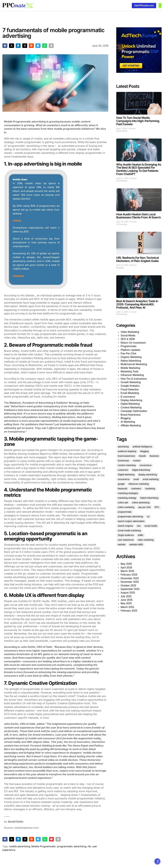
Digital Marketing (130, 404)
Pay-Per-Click (128, 353)
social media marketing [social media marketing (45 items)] (129, 531)
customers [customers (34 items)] (123, 470)
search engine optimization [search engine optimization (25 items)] (131, 521)
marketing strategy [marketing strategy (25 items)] (127, 498)
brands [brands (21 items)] (142, 456)
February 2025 (129, 611)
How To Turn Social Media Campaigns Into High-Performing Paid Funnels (138, 121)
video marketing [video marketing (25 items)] (146, 540)
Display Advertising (131, 400)
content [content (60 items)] (137, 461)
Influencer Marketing (132, 375)
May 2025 (126, 603)
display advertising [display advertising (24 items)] (148, 475)
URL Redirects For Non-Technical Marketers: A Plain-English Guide (138, 259)
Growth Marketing (131, 382)
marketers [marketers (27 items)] (136, 489)
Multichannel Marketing (134, 364)
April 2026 (126, 568)
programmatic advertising (72, 846)
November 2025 (130, 582)
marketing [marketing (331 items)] (150, 489)
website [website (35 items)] (122, 544)
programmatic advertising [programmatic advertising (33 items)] (130, 517)
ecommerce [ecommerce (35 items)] (124, 479)
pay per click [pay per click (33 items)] (144, 507)
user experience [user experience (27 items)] (126, 540)
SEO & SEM (128, 339)
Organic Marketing (131, 357)
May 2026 (126, 564)
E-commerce (128, 397)
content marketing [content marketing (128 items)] (127, 465)
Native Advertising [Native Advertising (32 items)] (149, 498)
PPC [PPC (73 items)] (157, 507)
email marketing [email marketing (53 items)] (151, 479)
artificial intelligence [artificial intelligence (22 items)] (142, 447)
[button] (160, 6)
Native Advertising (131, 361)
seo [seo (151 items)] (139, 526)
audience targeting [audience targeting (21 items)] (127, 451)
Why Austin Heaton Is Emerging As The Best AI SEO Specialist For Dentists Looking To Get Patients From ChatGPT (139, 169)
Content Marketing (131, 407)
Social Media (122, 131)
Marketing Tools (130, 371)
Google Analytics (130, 386)
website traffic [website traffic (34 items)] (136, 544)
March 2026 (127, 571)
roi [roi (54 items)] (148, 517)
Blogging (120, 268)
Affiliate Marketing (131, 425)
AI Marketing (122, 181)
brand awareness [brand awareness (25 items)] (126, 456)
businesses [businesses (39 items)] (123, 461)
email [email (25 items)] (136, 479)
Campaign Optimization (134, 411)
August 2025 (128, 593)
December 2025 (130, 578)
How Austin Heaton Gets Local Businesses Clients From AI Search (139, 216)
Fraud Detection (130, 389)
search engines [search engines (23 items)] (125, 526)
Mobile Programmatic (44, 846)
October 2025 (128, 586)
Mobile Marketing (130, 368)
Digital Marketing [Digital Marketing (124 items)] (126, 475)
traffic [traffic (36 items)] (141, 535)
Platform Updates (131, 350)
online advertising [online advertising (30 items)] (141, 503)
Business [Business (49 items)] (154, 456)
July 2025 (126, 596)
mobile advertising (20, 846)
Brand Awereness (131, 415)
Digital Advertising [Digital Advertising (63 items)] (141, 470)
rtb (89, 846)
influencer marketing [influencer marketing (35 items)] (139, 484)
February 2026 (129, 575)
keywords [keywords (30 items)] (123, 489)
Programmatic (129, 346)
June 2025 (127, 600)
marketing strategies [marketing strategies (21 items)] (128, 493)
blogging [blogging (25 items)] (144, 451)
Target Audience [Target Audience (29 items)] (126, 535)
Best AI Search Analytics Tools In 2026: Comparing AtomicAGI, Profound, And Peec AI (137, 304)
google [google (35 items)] (121, 484)
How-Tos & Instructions (134, 379)
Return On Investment (133, 343)
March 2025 (127, 607)
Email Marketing (130, 393)
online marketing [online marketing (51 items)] (126, 507)
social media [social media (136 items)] (151, 526)
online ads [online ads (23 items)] (123, 503)
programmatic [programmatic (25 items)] (125, 512)
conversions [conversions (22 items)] (146, 465)
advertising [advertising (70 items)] (123, 447)
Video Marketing (130, 332)
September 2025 (130, 589)
